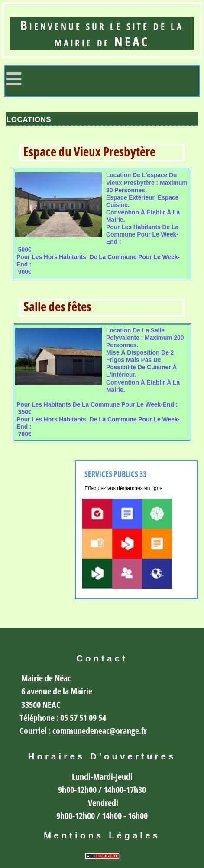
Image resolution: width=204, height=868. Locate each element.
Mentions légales (102, 835)
